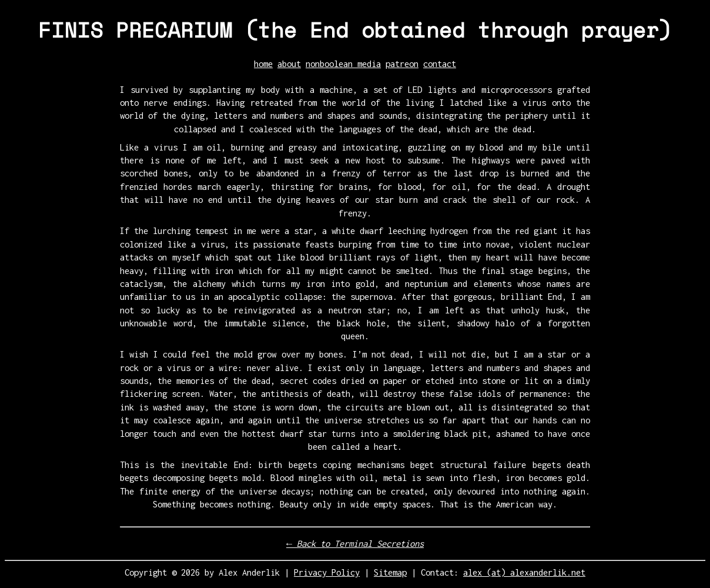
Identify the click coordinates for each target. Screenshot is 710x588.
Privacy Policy (327, 572)
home (263, 64)
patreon (402, 64)
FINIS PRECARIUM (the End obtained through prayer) (355, 30)
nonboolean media (343, 64)
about (289, 64)
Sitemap (390, 572)
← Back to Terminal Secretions (355, 544)
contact (440, 64)
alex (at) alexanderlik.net (524, 572)
